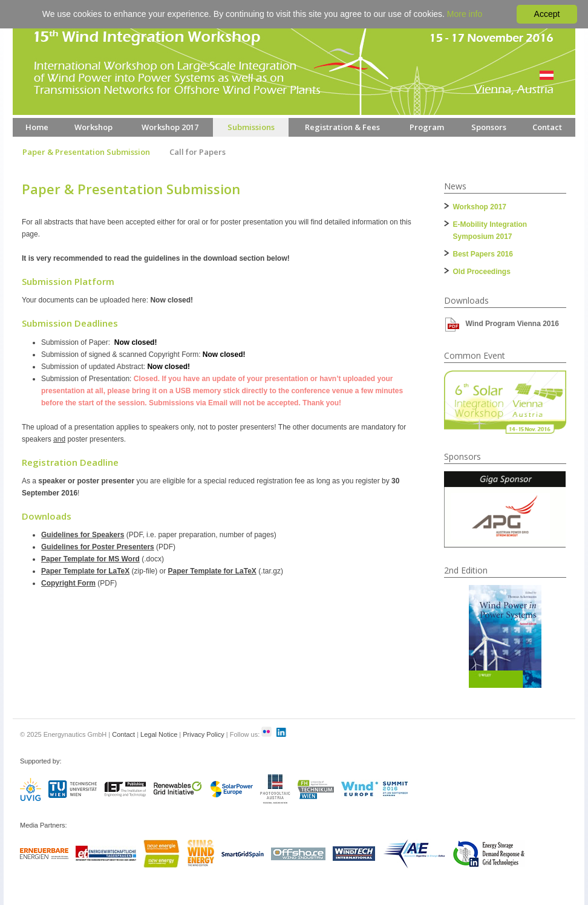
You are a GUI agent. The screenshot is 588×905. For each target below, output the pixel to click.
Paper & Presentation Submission (86, 152)
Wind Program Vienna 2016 (512, 324)
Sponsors (489, 127)
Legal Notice (159, 734)
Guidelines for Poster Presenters (98, 547)
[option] (505, 509)
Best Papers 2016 (483, 254)
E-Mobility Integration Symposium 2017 (490, 230)
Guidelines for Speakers (83, 535)
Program (427, 127)
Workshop (93, 127)
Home (37, 127)
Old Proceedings (482, 272)
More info (465, 14)
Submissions (251, 127)
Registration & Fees (342, 127)
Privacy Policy (203, 734)
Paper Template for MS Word (90, 559)
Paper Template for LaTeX (85, 571)
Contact (547, 127)
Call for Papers (198, 152)
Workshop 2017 (170, 127)
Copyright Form (68, 583)
